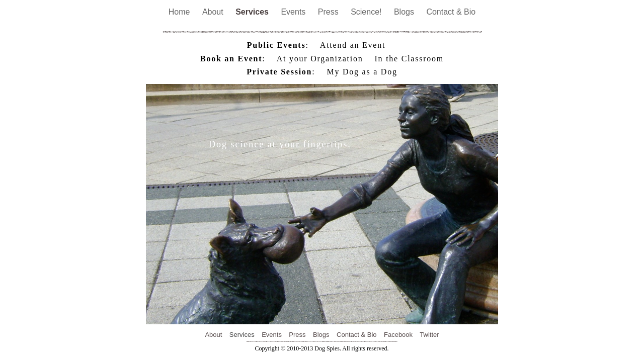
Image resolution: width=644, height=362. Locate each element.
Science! (367, 12)
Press (329, 12)
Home (180, 12)
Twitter (429, 335)
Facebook (398, 335)
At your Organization (320, 59)
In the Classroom (409, 59)
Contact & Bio (451, 12)
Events (294, 12)
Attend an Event (353, 45)
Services (253, 12)
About (214, 12)
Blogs (405, 12)
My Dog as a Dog (362, 72)
